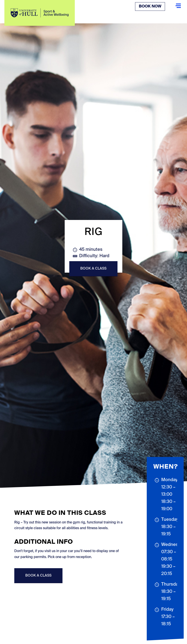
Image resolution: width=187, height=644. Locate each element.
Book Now (150, 6)
